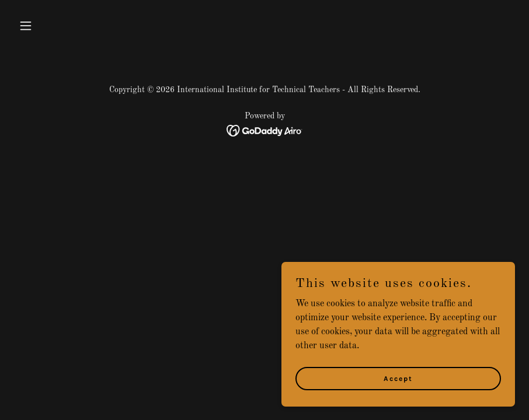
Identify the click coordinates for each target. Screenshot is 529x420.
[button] (52, 26)
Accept (398, 378)
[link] (265, 131)
